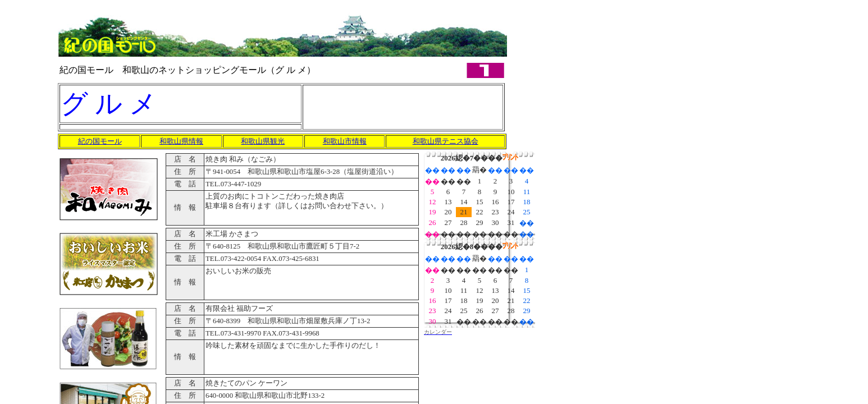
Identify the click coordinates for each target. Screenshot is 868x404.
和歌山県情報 (181, 141)
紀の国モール (100, 141)
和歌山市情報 (345, 141)
